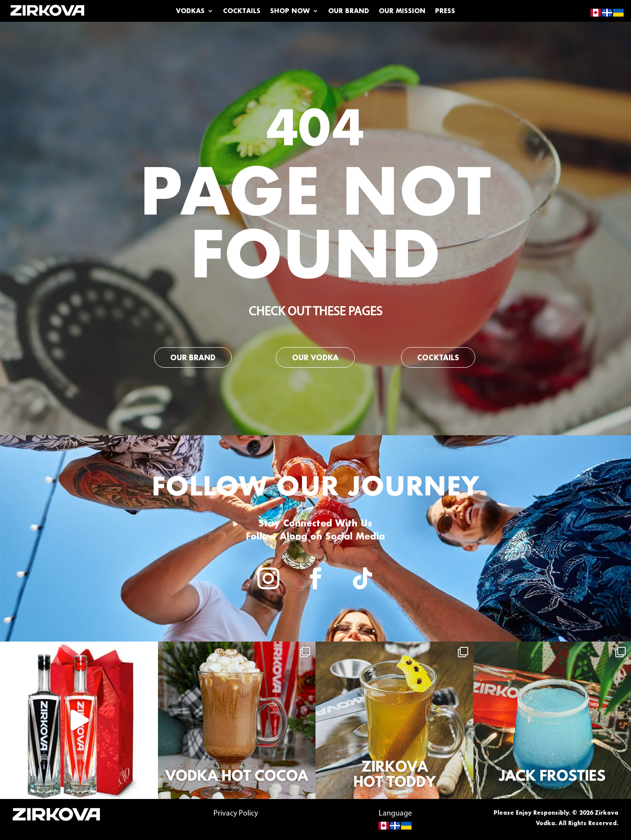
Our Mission (402, 11)
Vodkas (190, 11)
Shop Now (290, 11)
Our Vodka (315, 357)
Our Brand (349, 11)
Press (445, 11)
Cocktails (242, 11)
